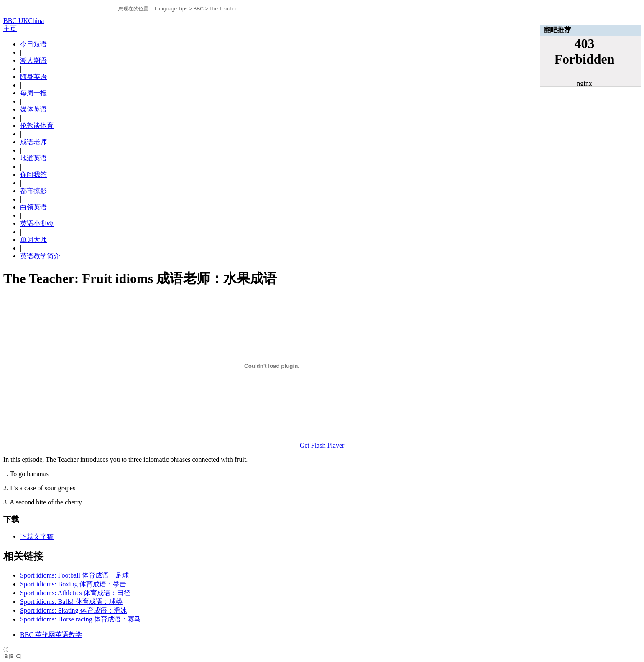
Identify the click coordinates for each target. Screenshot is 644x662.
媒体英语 (33, 109)
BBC (198, 9)
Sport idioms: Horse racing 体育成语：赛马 (80, 619)
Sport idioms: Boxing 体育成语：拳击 (73, 584)
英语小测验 (37, 223)
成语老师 (33, 142)
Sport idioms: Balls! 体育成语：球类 (71, 602)
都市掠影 (33, 191)
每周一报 (33, 93)
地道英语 (33, 158)
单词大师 (33, 240)
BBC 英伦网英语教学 (51, 635)
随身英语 (33, 77)
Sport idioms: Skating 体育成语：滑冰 (74, 610)
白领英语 (33, 207)
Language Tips (171, 9)
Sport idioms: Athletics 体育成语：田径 (75, 593)
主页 (10, 29)
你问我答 (33, 174)
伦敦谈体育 (37, 126)
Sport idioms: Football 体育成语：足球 (74, 575)
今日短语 (33, 44)
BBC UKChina (24, 21)
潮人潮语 (33, 60)
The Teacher (223, 9)
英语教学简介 (40, 256)
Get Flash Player (322, 445)
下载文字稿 (37, 536)
